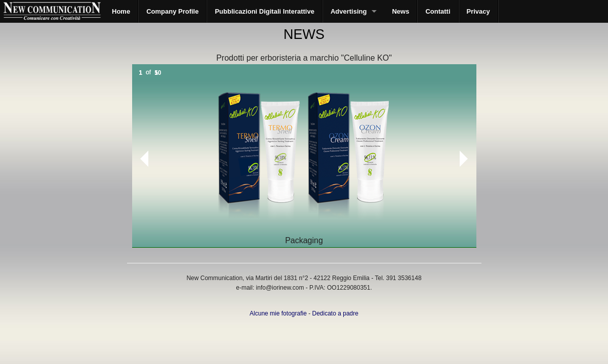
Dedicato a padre (335, 313)
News (400, 11)
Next (463, 159)
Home (121, 11)
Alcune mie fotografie (278, 313)
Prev (140, 159)
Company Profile (172, 11)
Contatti (438, 11)
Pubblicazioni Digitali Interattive (264, 11)
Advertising (349, 11)
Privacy (478, 11)
